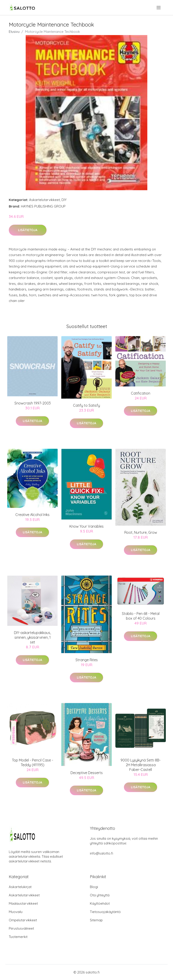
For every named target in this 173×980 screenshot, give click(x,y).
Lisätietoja (28, 230)
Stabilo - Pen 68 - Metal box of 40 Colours (141, 616)
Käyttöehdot (100, 903)
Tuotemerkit (18, 937)
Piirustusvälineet (21, 928)
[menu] (159, 8)
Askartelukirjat (20, 887)
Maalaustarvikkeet (23, 903)
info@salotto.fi (101, 853)
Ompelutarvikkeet (23, 920)
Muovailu (16, 912)
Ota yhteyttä (100, 895)
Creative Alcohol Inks (32, 515)
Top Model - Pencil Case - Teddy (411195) (33, 762)
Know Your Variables (86, 526)
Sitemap (96, 920)
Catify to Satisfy (86, 405)
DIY (64, 200)
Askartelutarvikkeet (44, 200)
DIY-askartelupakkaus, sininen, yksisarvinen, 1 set (32, 637)
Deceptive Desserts (87, 773)
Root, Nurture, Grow (141, 532)
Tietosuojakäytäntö (105, 912)
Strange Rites (87, 660)
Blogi (94, 887)
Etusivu (14, 32)
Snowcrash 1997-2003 (33, 403)
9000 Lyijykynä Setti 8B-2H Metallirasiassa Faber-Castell (141, 765)
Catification (141, 393)
